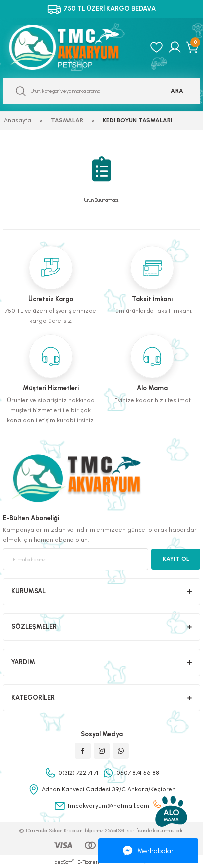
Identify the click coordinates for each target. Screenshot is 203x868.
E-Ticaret (88, 862)
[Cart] (193, 47)
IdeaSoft (64, 862)
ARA (177, 91)
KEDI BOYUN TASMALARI (137, 120)
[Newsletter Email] (76, 559)
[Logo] (73, 47)
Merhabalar (148, 851)
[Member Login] (175, 47)
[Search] (101, 91)
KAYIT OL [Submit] (176, 559)
